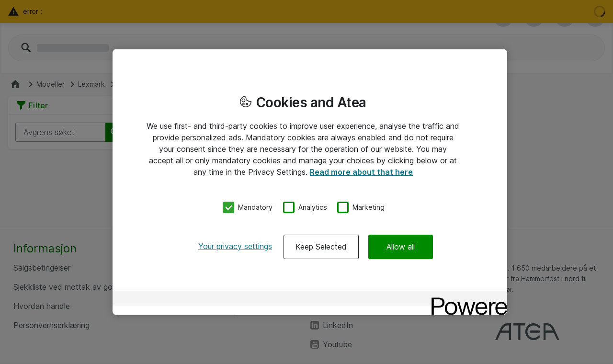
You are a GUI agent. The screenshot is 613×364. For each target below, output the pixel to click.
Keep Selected (321, 246)
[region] (310, 182)
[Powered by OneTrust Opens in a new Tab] (466, 299)
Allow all (401, 246)
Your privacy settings (235, 246)
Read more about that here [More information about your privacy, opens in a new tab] (361, 172)
